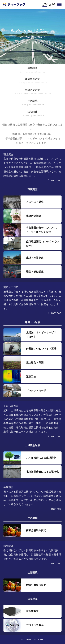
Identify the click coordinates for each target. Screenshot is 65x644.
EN (52, 5)
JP (45, 5)
